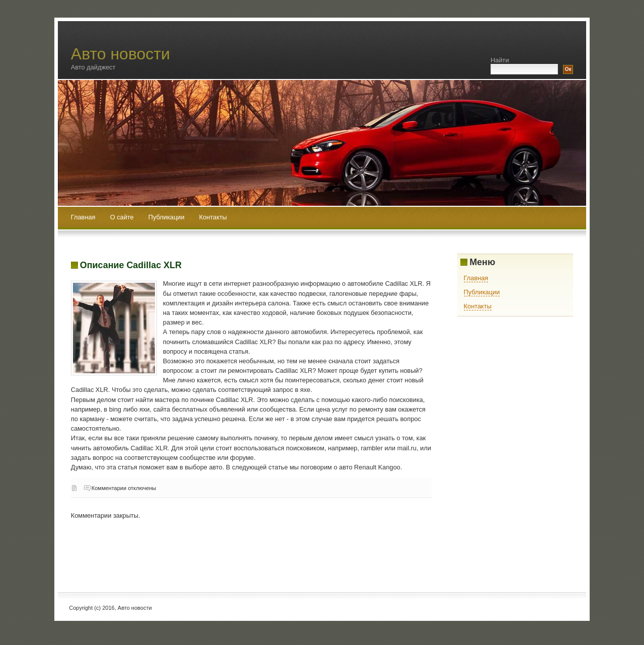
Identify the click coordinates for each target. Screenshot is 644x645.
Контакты (213, 217)
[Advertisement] (254, 549)
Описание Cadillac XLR (131, 265)
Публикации (167, 217)
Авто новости (120, 54)
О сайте (123, 217)
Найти (500, 60)
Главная (83, 217)
